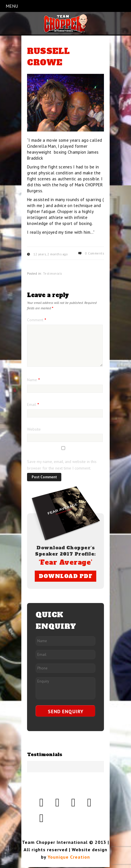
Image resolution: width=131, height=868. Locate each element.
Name (33, 380)
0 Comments (95, 253)
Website (34, 429)
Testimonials (53, 274)
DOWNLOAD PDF (65, 576)
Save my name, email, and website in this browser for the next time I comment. (62, 465)
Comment (36, 320)
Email (33, 404)
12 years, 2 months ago (50, 254)
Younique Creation (69, 857)
